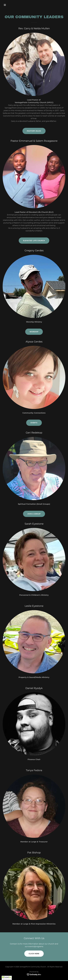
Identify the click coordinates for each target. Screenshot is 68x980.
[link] (34, 974)
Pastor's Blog (34, 131)
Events (34, 423)
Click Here (34, 954)
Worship (34, 332)
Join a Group (34, 514)
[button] (10, 5)
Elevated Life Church (34, 241)
